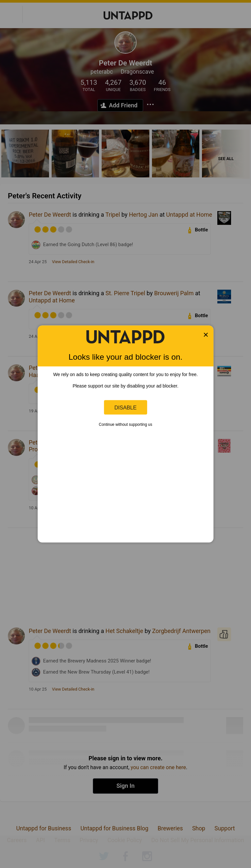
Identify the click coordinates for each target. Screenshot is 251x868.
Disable (125, 407)
